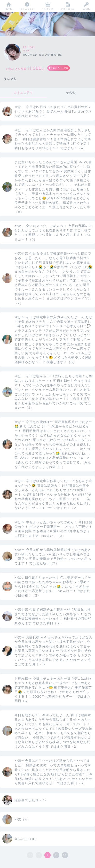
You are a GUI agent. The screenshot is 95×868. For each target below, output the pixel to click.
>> (65, 855)
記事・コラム (68, 9)
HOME (9, 9)
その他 (71, 92)
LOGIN (86, 9)
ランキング (47, 9)
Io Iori (29, 47)
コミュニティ (23, 92)
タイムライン (27, 9)
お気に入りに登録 (60, 68)
